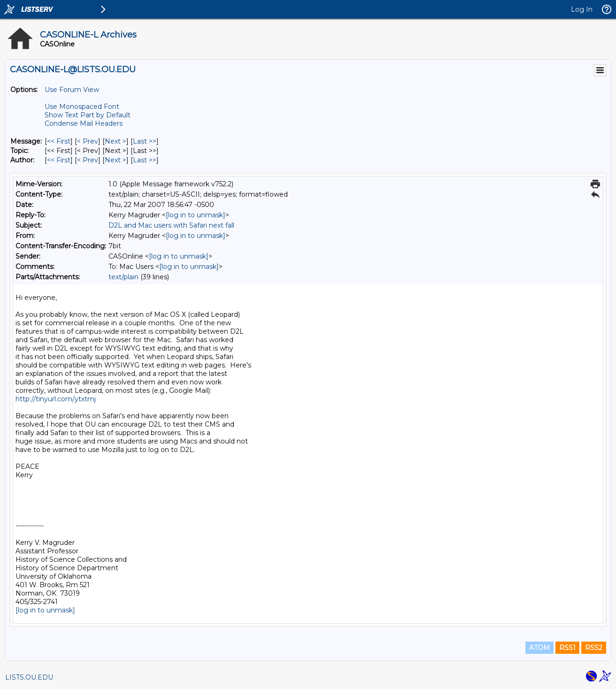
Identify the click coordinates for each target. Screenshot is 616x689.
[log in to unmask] (196, 215)
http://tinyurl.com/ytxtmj (56, 399)
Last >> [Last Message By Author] (145, 160)
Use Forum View (72, 90)
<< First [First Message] (59, 141)
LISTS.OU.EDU (29, 677)
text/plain (123, 277)
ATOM (539, 648)
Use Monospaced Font (82, 107)
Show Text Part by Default (88, 115)
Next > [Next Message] (115, 141)
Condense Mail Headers (84, 123)
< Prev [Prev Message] (88, 141)
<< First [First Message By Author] (59, 160)
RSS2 (594, 648)
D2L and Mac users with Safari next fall (171, 225)
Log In (582, 9)
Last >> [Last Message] (145, 141)
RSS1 (567, 648)
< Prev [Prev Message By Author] (88, 160)
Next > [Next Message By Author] (115, 160)
